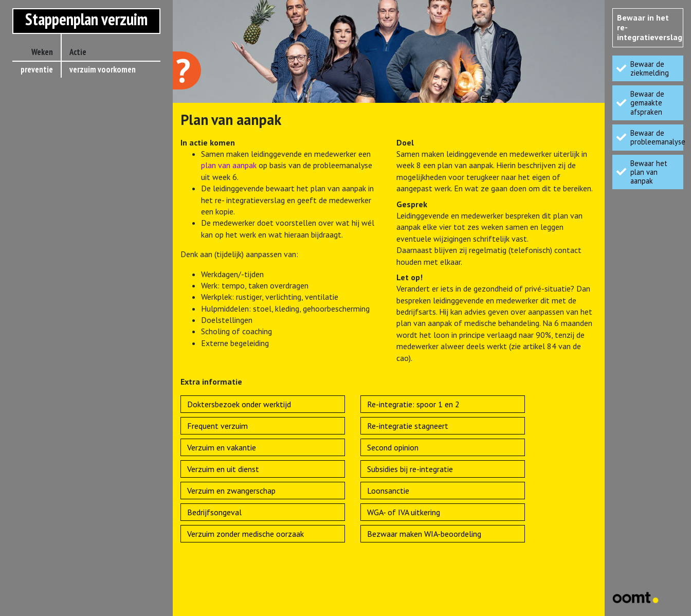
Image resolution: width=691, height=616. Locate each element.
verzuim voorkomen (103, 69)
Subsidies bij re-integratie (410, 469)
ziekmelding (97, 86)
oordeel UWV (98, 264)
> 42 (46, 167)
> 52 (46, 199)
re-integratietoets (108, 184)
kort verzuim (98, 102)
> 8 (48, 134)
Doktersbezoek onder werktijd (239, 404)
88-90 (43, 215)
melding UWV (98, 167)
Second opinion (393, 447)
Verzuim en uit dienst (223, 469)
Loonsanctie (388, 491)
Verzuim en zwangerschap (231, 491)
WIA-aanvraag (99, 248)
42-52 (43, 183)
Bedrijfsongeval (214, 512)
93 (49, 248)
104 (47, 264)
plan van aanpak (103, 135)
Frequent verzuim (217, 426)
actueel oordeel (103, 216)
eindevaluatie (100, 232)
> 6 (48, 118)
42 (49, 150)
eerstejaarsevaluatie (112, 200)
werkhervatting (102, 281)
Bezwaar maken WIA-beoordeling (424, 534)
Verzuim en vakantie (222, 447)
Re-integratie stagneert (408, 426)
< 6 (48, 102)
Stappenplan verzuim (86, 19)
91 (49, 231)
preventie (37, 69)
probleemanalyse (105, 118)
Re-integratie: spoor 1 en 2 (413, 404)
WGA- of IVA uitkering (404, 512)
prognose (93, 151)
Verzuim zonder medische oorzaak (246, 534)
